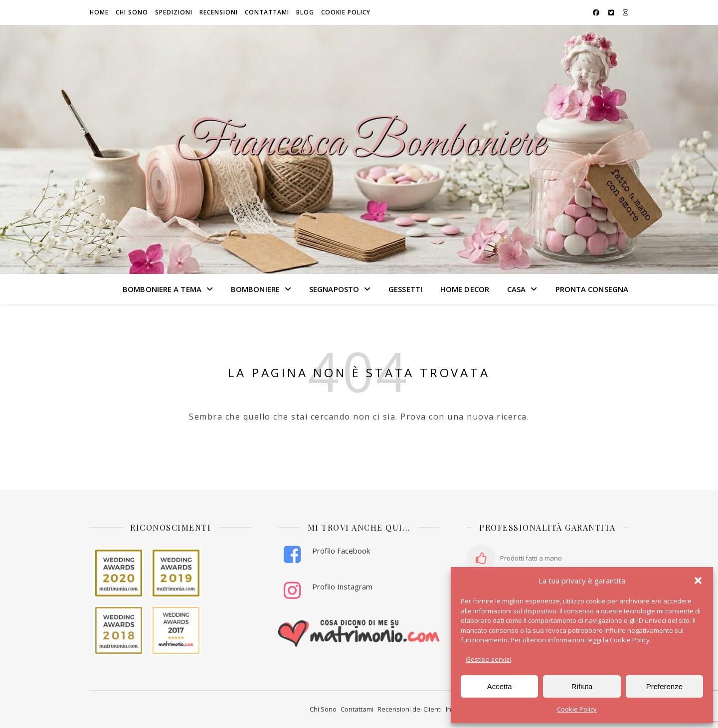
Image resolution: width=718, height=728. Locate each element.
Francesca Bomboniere (359, 144)
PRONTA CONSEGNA (592, 289)
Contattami (267, 12)
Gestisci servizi (488, 659)
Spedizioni (174, 12)
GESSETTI (405, 289)
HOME (99, 12)
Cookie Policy (577, 709)
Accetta (500, 686)
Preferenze (664, 686)
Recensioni (219, 12)
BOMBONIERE (255, 289)
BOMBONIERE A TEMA (162, 289)
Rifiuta (582, 686)
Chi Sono (323, 709)
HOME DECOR (465, 289)
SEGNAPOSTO (334, 289)
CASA (516, 289)
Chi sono (132, 12)
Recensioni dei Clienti (410, 709)
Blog (305, 12)
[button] (698, 581)
